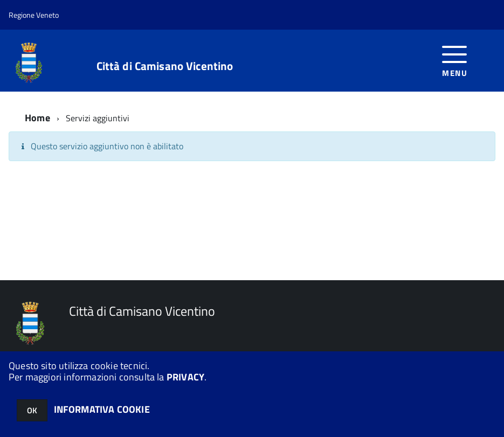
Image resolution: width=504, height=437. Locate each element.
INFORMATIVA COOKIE (102, 409)
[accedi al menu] (455, 60)
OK (32, 410)
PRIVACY (185, 377)
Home (37, 118)
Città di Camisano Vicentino (165, 66)
